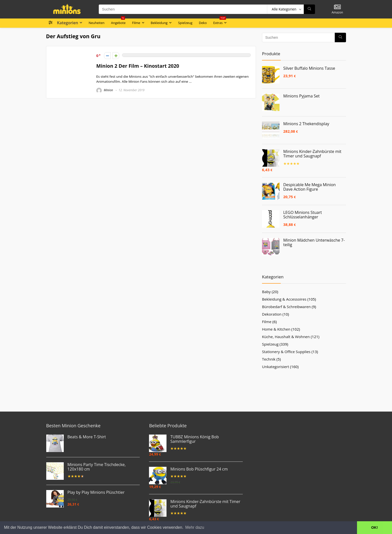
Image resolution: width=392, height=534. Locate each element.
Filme (136, 23)
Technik (269, 359)
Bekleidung (159, 23)
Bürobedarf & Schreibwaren (286, 307)
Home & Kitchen (276, 329)
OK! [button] (374, 528)
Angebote (118, 22)
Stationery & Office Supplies (286, 352)
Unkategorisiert (275, 367)
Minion (105, 90)
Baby (266, 292)
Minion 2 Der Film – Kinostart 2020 (138, 66)
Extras (220, 22)
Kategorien (67, 23)
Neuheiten (96, 23)
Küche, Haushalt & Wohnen (286, 337)
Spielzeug (185, 23)
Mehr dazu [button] (195, 527)
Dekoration (272, 314)
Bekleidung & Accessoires (284, 299)
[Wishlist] (337, 7)
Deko (203, 23)
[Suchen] (309, 9)
